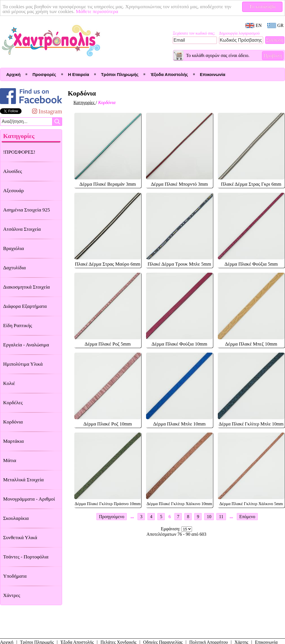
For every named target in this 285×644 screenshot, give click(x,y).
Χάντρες (12, 595)
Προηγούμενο (112, 517)
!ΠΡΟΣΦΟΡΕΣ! (19, 152)
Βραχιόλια (13, 248)
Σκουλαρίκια (16, 518)
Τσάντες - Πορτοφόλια (26, 557)
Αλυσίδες (13, 171)
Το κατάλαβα (262, 7)
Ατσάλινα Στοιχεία (22, 229)
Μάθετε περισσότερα (97, 11)
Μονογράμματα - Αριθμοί (29, 499)
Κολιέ (9, 383)
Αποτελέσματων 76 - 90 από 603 (177, 534)
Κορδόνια (13, 422)
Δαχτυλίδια (14, 268)
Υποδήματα (15, 576)
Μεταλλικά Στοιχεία (23, 480)
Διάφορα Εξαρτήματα (25, 306)
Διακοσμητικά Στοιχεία (26, 287)
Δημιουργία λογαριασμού (239, 33)
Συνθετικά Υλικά (20, 537)
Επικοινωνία (213, 74)
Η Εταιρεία (79, 74)
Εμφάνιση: (171, 529)
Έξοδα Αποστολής (169, 74)
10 (209, 517)
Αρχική (13, 74)
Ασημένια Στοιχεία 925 (27, 210)
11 (221, 517)
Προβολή (273, 56)
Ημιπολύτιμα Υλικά (23, 364)
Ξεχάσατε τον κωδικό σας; (194, 33)
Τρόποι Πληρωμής (120, 74)
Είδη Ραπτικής (18, 325)
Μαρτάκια (13, 441)
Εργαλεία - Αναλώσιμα (26, 345)
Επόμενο (247, 517)
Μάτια (10, 460)
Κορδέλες (13, 402)
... (132, 517)
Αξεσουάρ (13, 190)
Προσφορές (44, 74)
